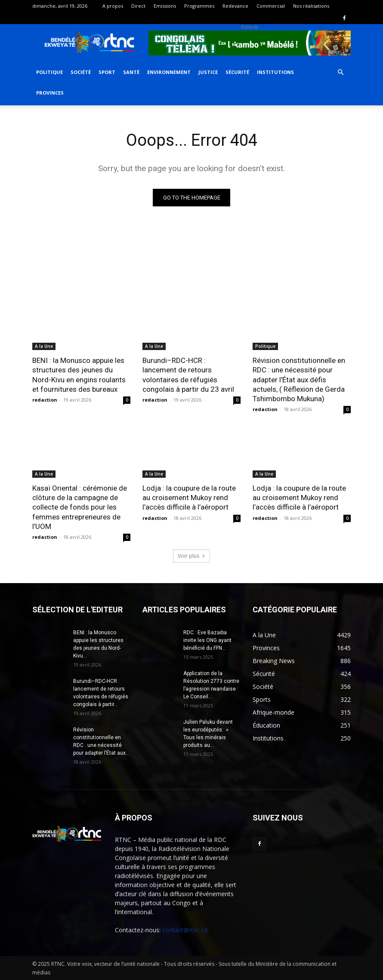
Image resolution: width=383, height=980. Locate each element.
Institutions (275, 72)
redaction (45, 400)
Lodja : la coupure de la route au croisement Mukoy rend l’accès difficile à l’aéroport (189, 498)
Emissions (165, 6)
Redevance (235, 6)
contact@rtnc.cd (185, 929)
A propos (113, 6)
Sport (107, 72)
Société (81, 72)
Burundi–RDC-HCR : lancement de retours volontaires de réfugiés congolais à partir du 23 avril (188, 375)
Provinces (50, 93)
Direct (138, 6)
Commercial (271, 6)
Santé (131, 72)
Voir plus (191, 555)
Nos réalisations (311, 6)
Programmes (199, 6)
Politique (49, 72)
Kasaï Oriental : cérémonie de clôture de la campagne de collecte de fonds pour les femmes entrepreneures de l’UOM (80, 507)
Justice (208, 72)
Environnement (169, 72)
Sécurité (237, 72)
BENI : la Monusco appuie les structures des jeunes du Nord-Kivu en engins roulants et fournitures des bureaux (79, 375)
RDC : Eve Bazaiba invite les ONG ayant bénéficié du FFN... (207, 640)
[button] (340, 72)
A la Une (44, 346)
